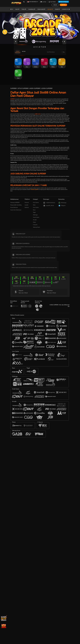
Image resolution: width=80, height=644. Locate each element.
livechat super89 (34, 189)
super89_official (49, 206)
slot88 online (38, 114)
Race (34, 210)
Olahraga (16, 9)
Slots (34, 205)
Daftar (63, 5)
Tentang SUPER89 (15, 203)
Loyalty (26, 205)
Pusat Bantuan (14, 207)
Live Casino (36, 207)
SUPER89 (13, 99)
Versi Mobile (52, 2)
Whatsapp (62, 203)
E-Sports (49, 9)
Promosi (67, 9)
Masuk (55, 5)
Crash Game (25, 9)
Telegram (62, 206)
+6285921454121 (49, 203)
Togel (34, 212)
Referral (27, 207)
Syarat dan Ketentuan (16, 210)
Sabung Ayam (58, 9)
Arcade (34, 9)
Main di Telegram (63, 2)
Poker (41, 9)
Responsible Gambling (16, 205)
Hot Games (36, 203)
